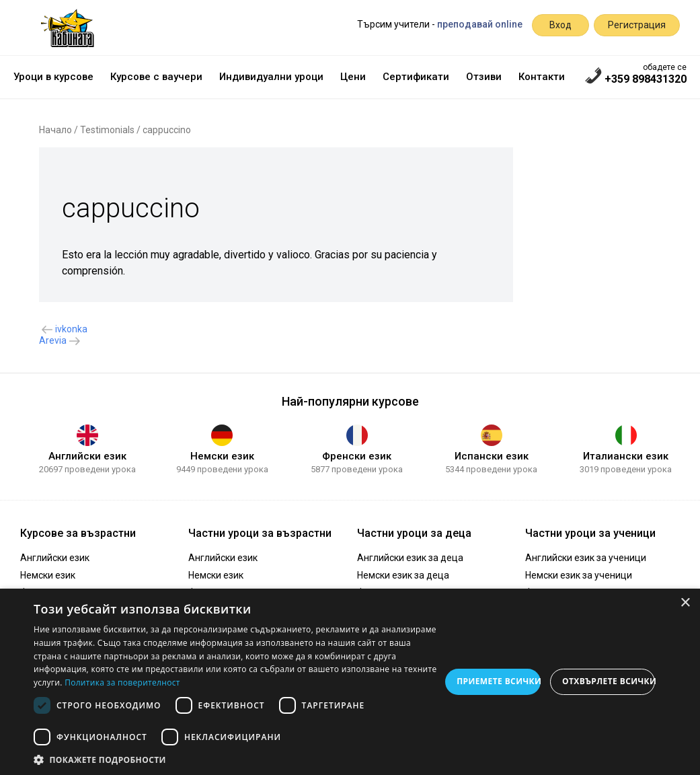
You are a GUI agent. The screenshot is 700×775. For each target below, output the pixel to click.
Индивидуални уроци (271, 77)
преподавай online (480, 24)
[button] (237, 759)
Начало (55, 130)
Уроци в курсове (53, 77)
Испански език (492, 456)
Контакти (542, 77)
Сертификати (416, 77)
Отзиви (484, 77)
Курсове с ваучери (156, 77)
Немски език (222, 456)
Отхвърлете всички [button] (609, 681)
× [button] (685, 603)
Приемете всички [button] (499, 681)
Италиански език (626, 456)
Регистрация (637, 25)
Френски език (357, 456)
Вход (560, 25)
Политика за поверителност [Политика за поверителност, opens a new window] (122, 682)
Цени (353, 77)
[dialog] (350, 682)
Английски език (87, 456)
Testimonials (107, 130)
